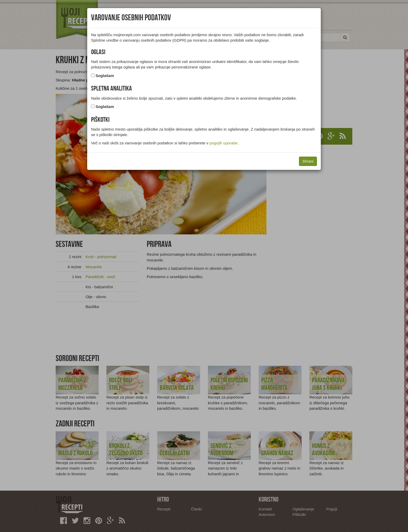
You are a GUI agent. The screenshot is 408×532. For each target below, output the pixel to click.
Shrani (308, 161)
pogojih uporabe (224, 143)
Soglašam (105, 76)
